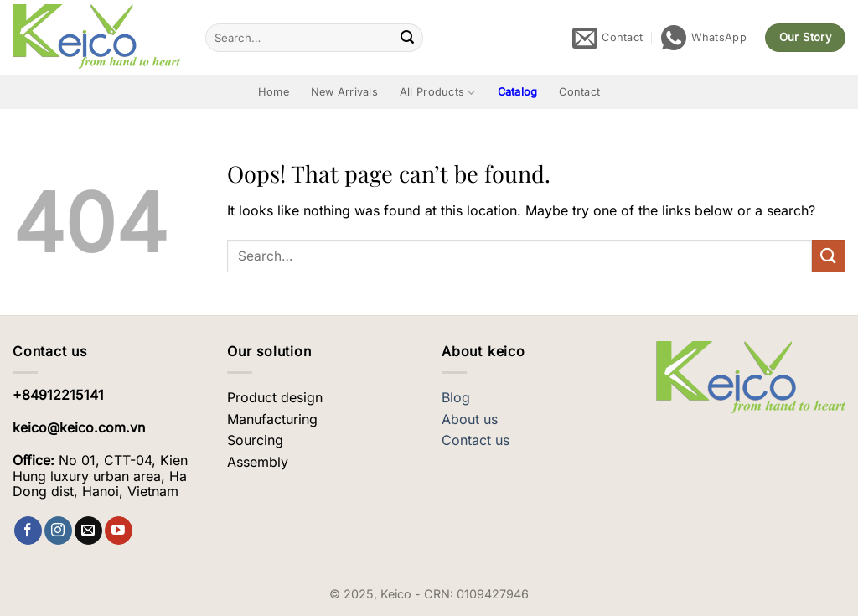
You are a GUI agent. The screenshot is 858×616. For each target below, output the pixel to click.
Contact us (476, 440)
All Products (438, 93)
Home (274, 92)
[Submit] (408, 38)
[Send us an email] (88, 531)
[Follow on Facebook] (28, 531)
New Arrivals (344, 92)
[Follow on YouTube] (119, 531)
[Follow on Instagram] (58, 531)
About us (470, 419)
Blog (456, 397)
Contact (579, 92)
